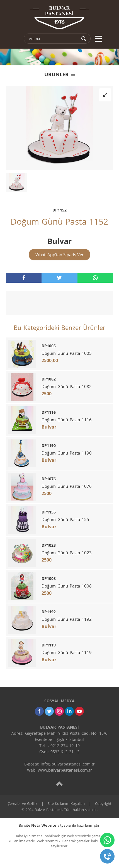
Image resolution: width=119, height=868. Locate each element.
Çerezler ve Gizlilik (22, 803)
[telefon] (107, 856)
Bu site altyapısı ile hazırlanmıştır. (59, 825)
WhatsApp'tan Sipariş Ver (59, 255)
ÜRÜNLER (59, 74)
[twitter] (59, 278)
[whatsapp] (95, 278)
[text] (54, 39)
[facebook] (24, 278)
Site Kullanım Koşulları (66, 803)
